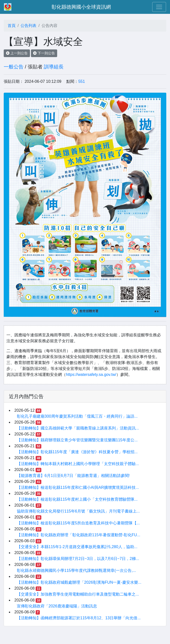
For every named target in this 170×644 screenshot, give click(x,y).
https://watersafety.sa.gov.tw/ (91, 375)
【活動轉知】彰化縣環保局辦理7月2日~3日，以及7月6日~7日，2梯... (78, 559)
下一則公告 (44, 53)
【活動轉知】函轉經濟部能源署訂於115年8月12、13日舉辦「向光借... (79, 618)
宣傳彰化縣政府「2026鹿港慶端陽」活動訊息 (57, 606)
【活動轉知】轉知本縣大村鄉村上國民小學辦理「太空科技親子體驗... (78, 464)
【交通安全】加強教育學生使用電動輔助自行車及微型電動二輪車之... (78, 594)
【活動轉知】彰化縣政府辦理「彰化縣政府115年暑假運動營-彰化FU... (79, 535)
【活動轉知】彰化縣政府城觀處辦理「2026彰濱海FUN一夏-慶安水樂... (79, 582)
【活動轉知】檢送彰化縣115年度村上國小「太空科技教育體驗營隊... (77, 499)
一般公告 (14, 67)
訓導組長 (54, 67)
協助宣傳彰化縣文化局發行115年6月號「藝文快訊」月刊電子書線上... (78, 511)
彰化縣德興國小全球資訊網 (81, 7)
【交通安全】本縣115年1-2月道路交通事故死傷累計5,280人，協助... (77, 547)
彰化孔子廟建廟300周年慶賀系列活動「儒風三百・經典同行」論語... (77, 416)
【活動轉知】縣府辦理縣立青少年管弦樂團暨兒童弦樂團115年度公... (77, 440)
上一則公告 (17, 53)
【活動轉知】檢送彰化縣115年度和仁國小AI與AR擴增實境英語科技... (78, 487)
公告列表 (28, 26)
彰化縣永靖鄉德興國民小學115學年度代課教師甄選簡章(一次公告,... (76, 570)
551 (82, 81)
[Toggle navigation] (159, 7)
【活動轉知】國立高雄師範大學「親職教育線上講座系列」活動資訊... (78, 428)
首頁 (12, 26)
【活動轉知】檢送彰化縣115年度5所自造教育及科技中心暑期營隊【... (78, 523)
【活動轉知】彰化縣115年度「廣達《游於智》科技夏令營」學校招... (77, 452)
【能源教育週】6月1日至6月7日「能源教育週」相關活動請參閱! (73, 476)
